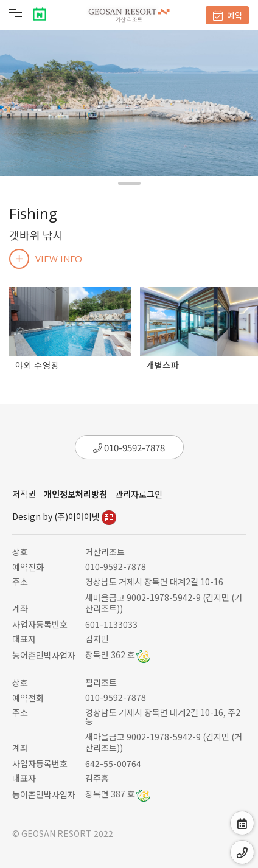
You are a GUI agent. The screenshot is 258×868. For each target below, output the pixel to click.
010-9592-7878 (129, 447)
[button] (129, 183)
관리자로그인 (139, 494)
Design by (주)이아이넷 (64, 516)
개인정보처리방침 (75, 494)
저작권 (24, 494)
